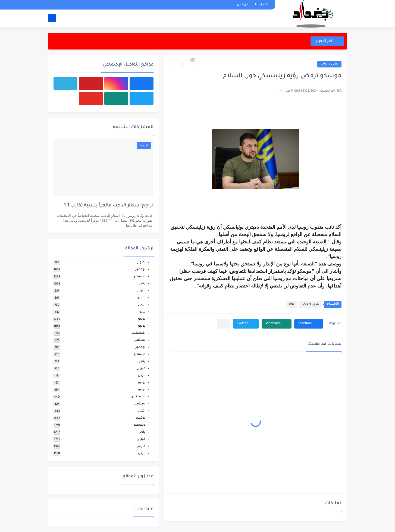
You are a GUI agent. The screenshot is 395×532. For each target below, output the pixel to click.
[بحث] (52, 18)
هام (291, 304)
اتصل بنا (261, 5)
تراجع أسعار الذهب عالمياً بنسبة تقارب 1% (109, 206)
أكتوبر (141, 263)
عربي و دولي (329, 64)
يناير (142, 284)
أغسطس (138, 333)
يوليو (142, 326)
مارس (141, 298)
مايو (142, 312)
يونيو (142, 319)
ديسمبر (140, 277)
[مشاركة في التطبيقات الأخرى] (223, 324)
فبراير (141, 291)
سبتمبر (140, 340)
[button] (309, 324)
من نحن (242, 5)
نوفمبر (140, 270)
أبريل (142, 305)
